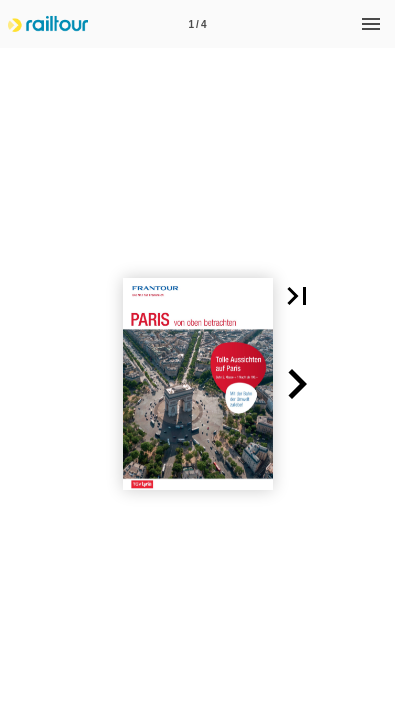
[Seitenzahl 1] (198, 24)
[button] (297, 296)
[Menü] (371, 24)
